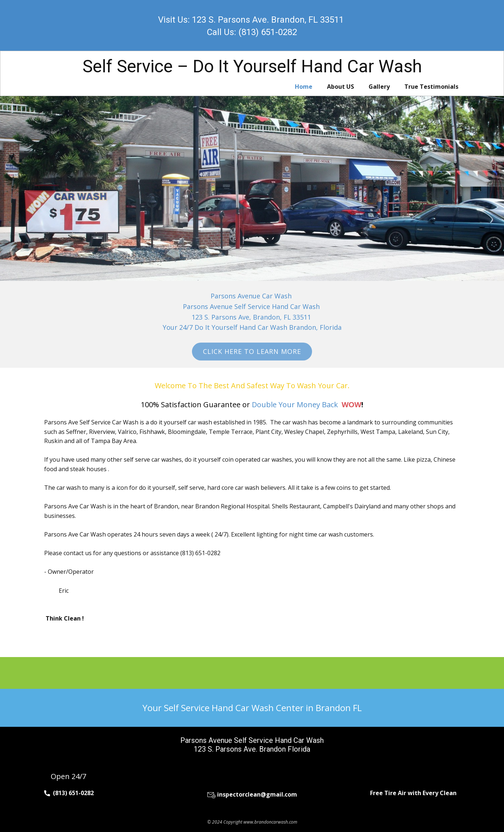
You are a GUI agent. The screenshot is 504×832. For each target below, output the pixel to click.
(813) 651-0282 (69, 793)
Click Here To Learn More (252, 351)
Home (304, 87)
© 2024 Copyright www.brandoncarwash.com (252, 822)
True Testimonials (431, 87)
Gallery (379, 87)
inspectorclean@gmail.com (252, 794)
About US (341, 87)
